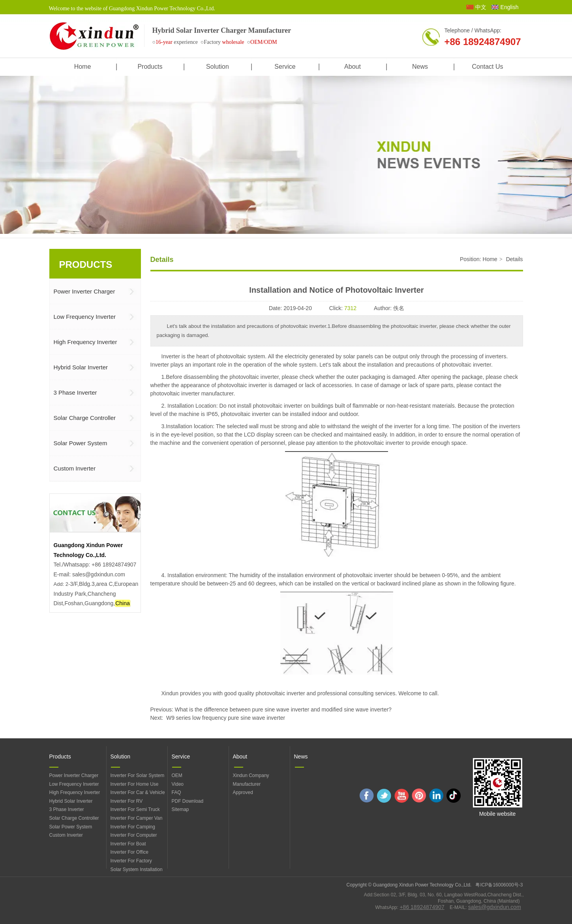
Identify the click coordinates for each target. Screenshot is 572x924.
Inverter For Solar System (138, 775)
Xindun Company (251, 775)
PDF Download (188, 801)
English (510, 7)
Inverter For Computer (134, 835)
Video (178, 784)
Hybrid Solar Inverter (71, 801)
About (240, 757)
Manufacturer (247, 784)
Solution (121, 757)
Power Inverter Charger (74, 775)
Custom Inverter (66, 835)
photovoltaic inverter (466, 365)
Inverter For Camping (133, 827)
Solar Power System (71, 827)
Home (490, 259)
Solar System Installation (137, 869)
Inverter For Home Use (135, 784)
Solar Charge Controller (74, 818)
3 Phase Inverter (67, 809)
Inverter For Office (129, 852)
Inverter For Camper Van (137, 818)
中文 (481, 7)
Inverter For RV (127, 801)
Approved (243, 792)
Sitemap (180, 809)
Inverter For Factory (131, 861)
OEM (177, 775)
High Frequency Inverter (75, 792)
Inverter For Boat (128, 844)
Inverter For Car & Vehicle (138, 792)
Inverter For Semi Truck (135, 809)
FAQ (176, 792)
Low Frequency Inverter (74, 784)
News (301, 757)
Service (181, 757)
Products (60, 757)
